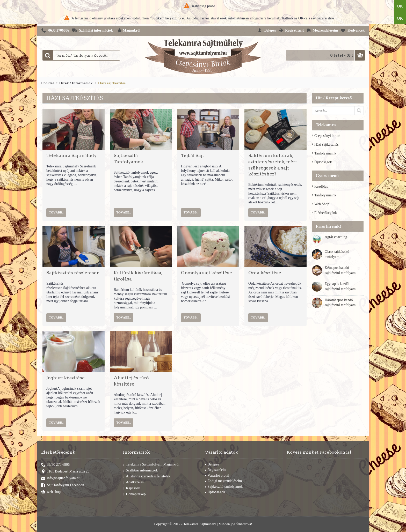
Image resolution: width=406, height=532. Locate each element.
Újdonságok (323, 162)
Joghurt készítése (66, 378)
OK (400, 6)
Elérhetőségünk (326, 213)
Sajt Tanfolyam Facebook (63, 485)
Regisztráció (215, 470)
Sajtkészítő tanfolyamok (224, 487)
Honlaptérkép (134, 494)
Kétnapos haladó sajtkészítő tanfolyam (340, 270)
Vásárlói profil (217, 475)
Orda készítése (265, 273)
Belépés (212, 464)
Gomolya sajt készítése (206, 273)
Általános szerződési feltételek (147, 476)
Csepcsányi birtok (327, 136)
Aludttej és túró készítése (131, 381)
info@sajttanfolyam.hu (61, 479)
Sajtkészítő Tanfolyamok (128, 159)
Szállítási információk (140, 471)
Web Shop (322, 204)
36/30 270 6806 (55, 465)
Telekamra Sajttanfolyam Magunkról (151, 465)
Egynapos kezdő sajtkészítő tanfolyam (340, 286)
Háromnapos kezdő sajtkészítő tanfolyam (340, 303)
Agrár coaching (336, 237)
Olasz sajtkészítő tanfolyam (337, 254)
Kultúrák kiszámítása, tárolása (138, 276)
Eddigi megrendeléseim (224, 481)
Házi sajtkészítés (327, 145)
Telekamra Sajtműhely (71, 156)
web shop (51, 492)
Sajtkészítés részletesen (73, 273)
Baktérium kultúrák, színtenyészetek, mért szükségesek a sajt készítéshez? (273, 165)
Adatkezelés (133, 482)
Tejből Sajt (193, 156)
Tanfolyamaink (325, 153)
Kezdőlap (321, 186)
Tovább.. (56, 212)
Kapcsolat (132, 488)
